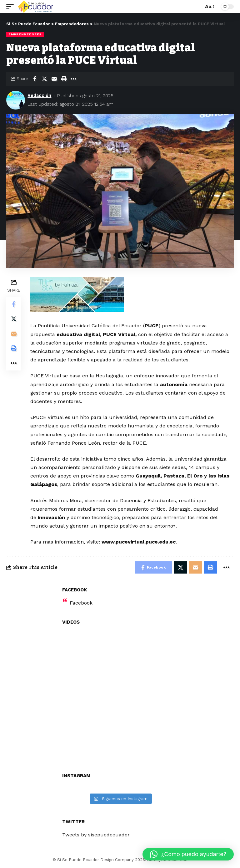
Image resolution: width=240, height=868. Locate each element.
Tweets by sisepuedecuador (96, 835)
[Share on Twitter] (44, 79)
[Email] (54, 79)
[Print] (64, 79)
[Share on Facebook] (35, 79)
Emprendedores (25, 34)
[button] (188, 854)
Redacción (40, 96)
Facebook (81, 603)
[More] (73, 79)
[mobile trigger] (12, 7)
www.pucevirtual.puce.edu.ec (140, 542)
